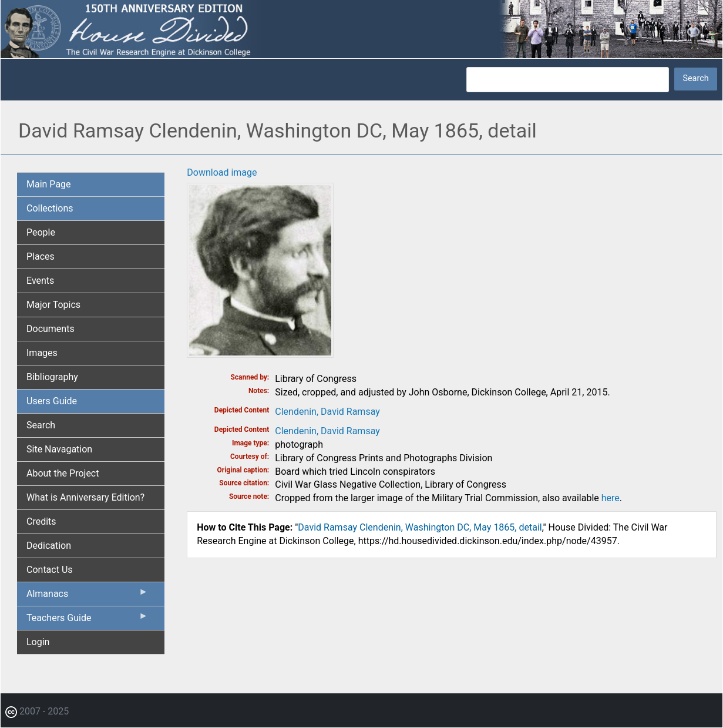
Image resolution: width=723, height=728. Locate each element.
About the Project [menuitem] (63, 473)
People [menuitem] (41, 232)
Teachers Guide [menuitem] (87, 620)
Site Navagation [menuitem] (59, 449)
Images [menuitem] (42, 353)
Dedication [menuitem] (49, 546)
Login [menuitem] (38, 642)
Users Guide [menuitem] (52, 401)
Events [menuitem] (40, 281)
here (611, 498)
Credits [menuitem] (41, 521)
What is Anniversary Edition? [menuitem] (85, 497)
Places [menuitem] (41, 256)
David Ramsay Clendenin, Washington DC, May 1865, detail (420, 527)
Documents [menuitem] (51, 329)
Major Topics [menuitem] (53, 305)
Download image (222, 172)
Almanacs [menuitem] (87, 596)
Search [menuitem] (41, 425)
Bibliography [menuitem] (52, 377)
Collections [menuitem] (50, 208)
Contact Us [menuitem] (50, 570)
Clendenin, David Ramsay (327, 412)
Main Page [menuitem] (49, 184)
